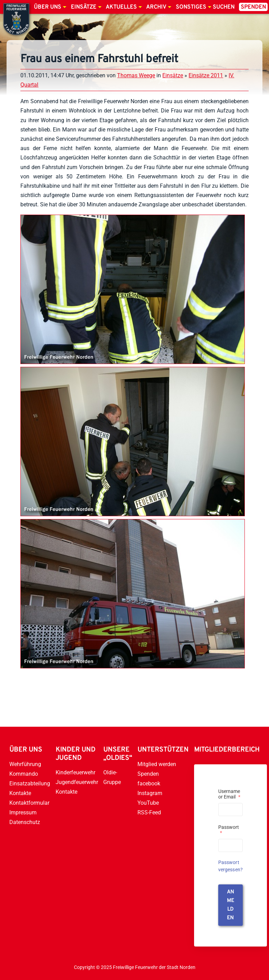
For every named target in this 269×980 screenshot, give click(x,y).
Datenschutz (25, 822)
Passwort (229, 830)
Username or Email (229, 794)
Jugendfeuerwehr (77, 782)
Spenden (253, 7)
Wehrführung (25, 764)
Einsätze (84, 7)
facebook (149, 783)
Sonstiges (191, 7)
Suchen (224, 7)
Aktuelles (121, 7)
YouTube (148, 803)
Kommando (24, 774)
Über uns (47, 7)
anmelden (230, 905)
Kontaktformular (29, 803)
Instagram (150, 793)
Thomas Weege (136, 75)
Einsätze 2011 (206, 75)
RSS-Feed (149, 812)
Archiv (156, 7)
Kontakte (20, 793)
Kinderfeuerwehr (75, 772)
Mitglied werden (157, 764)
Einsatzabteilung (30, 783)
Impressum (23, 812)
